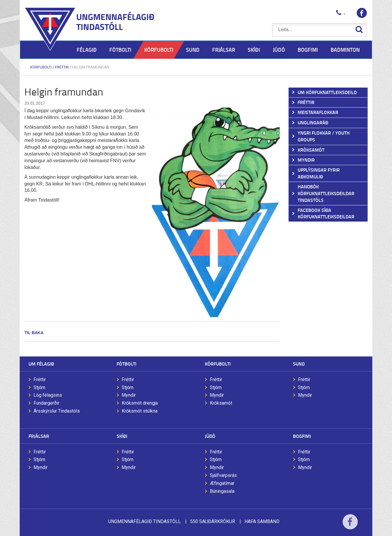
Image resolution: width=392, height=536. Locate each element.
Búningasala (222, 491)
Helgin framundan (91, 67)
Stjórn (39, 387)
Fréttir (62, 67)
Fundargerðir (46, 403)
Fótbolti (127, 364)
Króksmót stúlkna (140, 411)
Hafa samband (262, 521)
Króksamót (221, 403)
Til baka (34, 333)
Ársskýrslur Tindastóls (57, 411)
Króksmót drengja (140, 403)
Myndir (129, 395)
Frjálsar (39, 436)
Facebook (350, 526)
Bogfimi (302, 436)
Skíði (122, 436)
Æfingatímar (222, 483)
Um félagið (41, 364)
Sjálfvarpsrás (223, 475)
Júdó (210, 436)
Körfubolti (41, 67)
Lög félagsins (48, 395)
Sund (299, 364)
